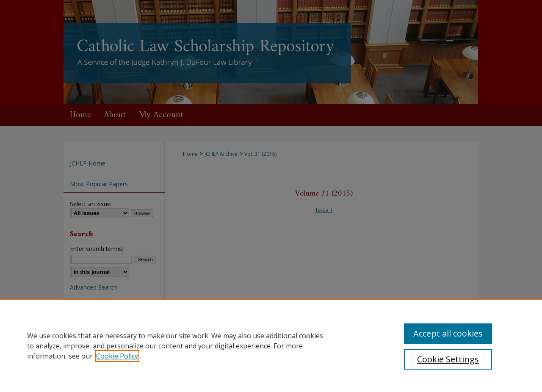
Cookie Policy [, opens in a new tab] (117, 356)
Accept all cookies (448, 333)
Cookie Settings (448, 359)
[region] (271, 345)
